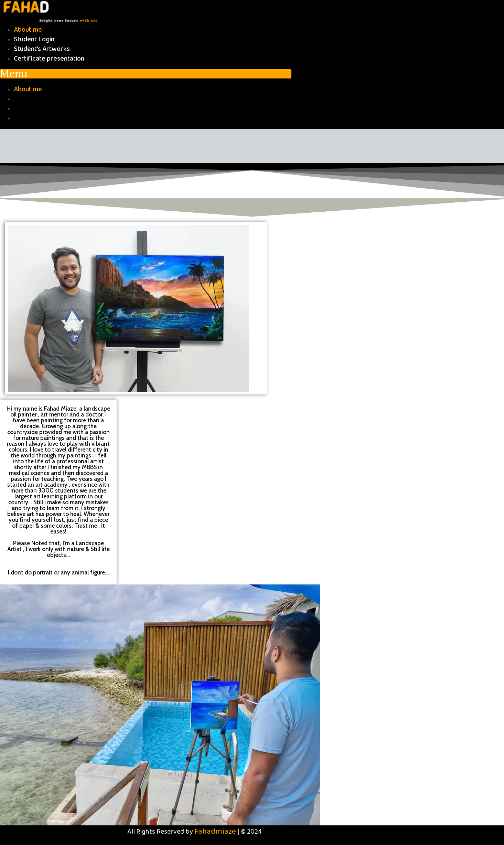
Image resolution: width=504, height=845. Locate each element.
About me (28, 30)
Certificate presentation (49, 59)
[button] (146, 74)
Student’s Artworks (42, 49)
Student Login (34, 39)
